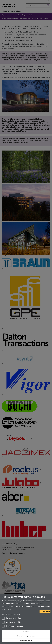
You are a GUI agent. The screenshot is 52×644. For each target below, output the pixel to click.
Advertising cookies (12, 622)
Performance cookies (12, 626)
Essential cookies (11, 614)
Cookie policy (45, 612)
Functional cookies (11, 618)
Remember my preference (26, 636)
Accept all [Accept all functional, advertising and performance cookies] (26, 632)
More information (26, 640)
